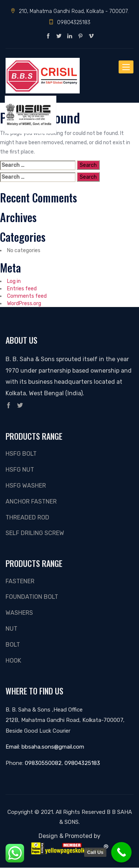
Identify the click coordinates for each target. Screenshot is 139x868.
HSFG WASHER (26, 486)
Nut (11, 629)
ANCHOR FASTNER (31, 501)
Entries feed (22, 288)
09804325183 (69, 22)
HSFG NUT (20, 470)
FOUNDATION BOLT (32, 597)
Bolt (13, 645)
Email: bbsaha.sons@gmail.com (45, 747)
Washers (19, 613)
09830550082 (43, 763)
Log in (14, 281)
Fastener (20, 581)
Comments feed (27, 296)
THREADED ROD (27, 517)
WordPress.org (24, 303)
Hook (13, 661)
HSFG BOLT (21, 454)
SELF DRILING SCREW (35, 533)
